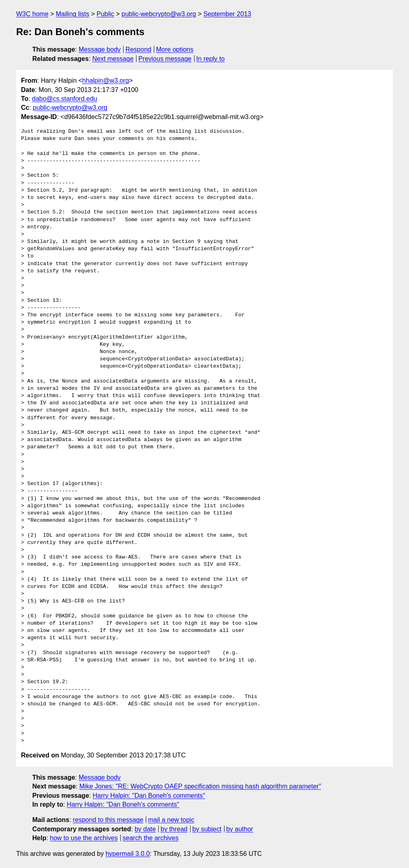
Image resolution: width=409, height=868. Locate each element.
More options (175, 49)
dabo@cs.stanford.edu (64, 99)
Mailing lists (72, 14)
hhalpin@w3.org (106, 81)
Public (105, 14)
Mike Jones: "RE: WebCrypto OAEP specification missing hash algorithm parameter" (200, 786)
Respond (138, 49)
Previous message (165, 59)
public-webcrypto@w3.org (159, 14)
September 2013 (227, 14)
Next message (113, 59)
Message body (100, 49)
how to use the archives (84, 838)
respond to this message (108, 820)
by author (240, 829)
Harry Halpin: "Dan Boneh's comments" (149, 796)
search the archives (151, 838)
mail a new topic (171, 820)
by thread (174, 829)
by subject (207, 829)
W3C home (32, 14)
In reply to (210, 59)
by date (145, 829)
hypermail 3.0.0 (127, 854)
